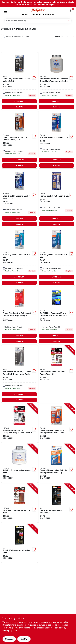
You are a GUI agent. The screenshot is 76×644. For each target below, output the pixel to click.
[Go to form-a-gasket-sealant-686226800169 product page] (57, 140)
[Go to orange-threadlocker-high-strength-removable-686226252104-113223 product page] (57, 423)
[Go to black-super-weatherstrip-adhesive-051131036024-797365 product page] (57, 503)
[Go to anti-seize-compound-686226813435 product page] (19, 374)
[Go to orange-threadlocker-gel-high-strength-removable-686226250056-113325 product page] (57, 463)
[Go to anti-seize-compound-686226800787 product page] (57, 81)
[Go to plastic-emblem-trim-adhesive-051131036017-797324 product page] (19, 543)
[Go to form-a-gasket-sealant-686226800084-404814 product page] (57, 198)
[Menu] (6, 12)
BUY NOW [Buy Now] (19, 107)
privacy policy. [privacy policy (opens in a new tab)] (12, 628)
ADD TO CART (19, 101)
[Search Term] (38, 21)
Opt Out (24, 639)
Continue (9, 639)
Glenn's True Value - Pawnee (38, 15)
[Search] (69, 21)
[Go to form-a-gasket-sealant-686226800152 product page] (57, 257)
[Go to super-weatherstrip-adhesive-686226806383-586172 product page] (19, 315)
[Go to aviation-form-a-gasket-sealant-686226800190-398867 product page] (19, 463)
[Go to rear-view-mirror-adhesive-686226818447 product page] (57, 315)
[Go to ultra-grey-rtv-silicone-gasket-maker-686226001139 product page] (19, 81)
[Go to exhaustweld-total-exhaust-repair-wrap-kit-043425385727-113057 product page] (57, 374)
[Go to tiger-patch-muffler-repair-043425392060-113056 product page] (19, 503)
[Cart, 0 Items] (71, 11)
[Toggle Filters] (73, 37)
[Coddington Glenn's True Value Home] (38, 10)
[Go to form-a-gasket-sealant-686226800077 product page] (19, 257)
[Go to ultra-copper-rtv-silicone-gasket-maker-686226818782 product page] (19, 140)
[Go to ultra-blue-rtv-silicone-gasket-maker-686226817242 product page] (19, 198)
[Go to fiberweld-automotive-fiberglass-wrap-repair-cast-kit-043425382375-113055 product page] (19, 423)
